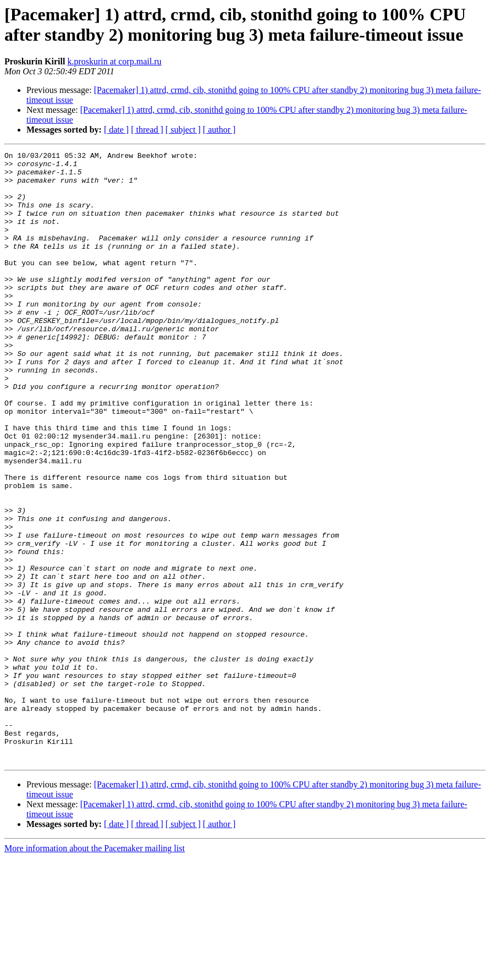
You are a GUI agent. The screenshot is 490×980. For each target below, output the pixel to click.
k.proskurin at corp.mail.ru (114, 61)
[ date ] (116, 130)
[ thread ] (147, 130)
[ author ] (219, 130)
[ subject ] (183, 130)
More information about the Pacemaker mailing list (95, 970)
